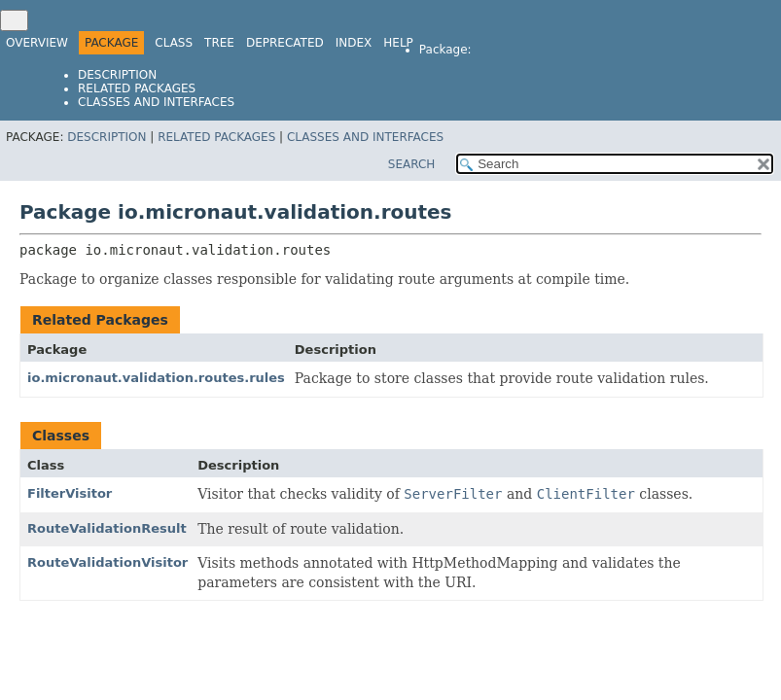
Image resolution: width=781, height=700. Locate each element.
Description (117, 75)
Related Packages (137, 88)
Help (398, 43)
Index (354, 43)
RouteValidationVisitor (107, 562)
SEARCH (412, 164)
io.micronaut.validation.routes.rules (156, 378)
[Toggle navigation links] (14, 20)
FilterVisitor (70, 493)
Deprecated (285, 43)
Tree (219, 43)
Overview (37, 43)
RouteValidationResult (107, 528)
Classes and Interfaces (156, 102)
